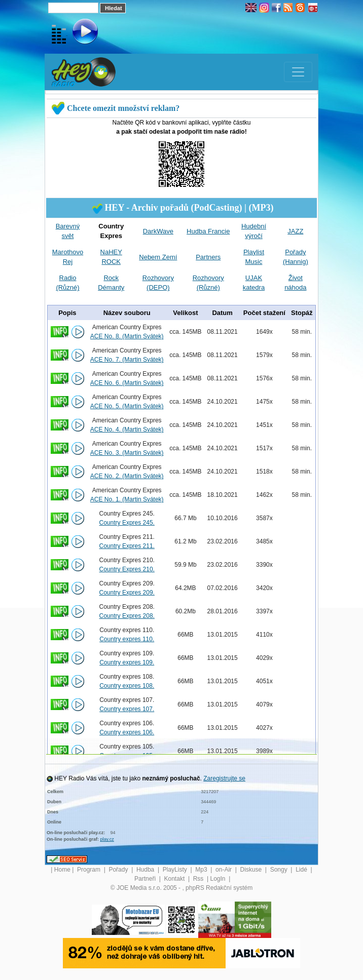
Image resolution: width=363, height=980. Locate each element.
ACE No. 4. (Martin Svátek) (127, 429)
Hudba (146, 870)
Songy (280, 870)
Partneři (146, 879)
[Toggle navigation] (298, 72)
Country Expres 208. (127, 616)
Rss (199, 879)
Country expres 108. (127, 686)
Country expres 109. (127, 662)
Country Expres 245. (127, 523)
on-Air (224, 870)
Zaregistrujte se (224, 778)
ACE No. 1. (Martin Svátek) (127, 499)
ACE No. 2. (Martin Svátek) (127, 476)
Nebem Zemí (158, 257)
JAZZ (295, 231)
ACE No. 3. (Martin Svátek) (127, 453)
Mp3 (202, 870)
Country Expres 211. (127, 546)
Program (89, 870)
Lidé (302, 870)
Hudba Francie (208, 231)
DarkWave (158, 231)
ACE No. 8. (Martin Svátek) (127, 336)
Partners (208, 257)
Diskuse (252, 870)
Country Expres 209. (127, 593)
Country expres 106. (127, 732)
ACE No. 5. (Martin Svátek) (127, 406)
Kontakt (175, 879)
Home (62, 870)
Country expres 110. (127, 639)
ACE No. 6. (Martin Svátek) (127, 383)
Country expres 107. (127, 709)
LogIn (218, 879)
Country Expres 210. (127, 569)
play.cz (107, 839)
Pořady (119, 870)
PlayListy (176, 870)
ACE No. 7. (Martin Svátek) (127, 360)
